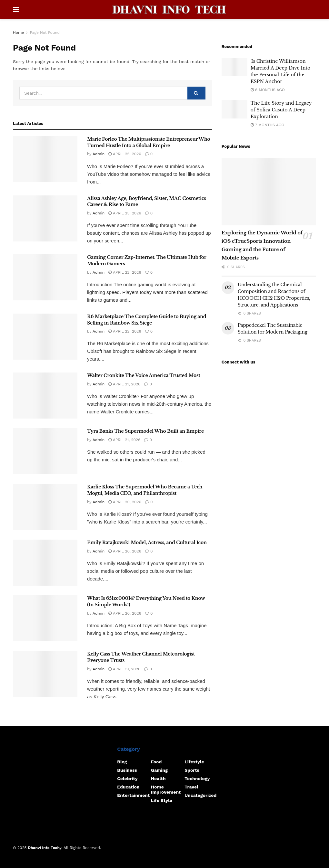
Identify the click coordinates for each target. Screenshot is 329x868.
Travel (191, 787)
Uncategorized (200, 795)
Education (128, 787)
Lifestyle (194, 762)
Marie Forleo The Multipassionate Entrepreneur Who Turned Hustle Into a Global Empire (149, 142)
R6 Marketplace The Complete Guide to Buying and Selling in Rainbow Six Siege (147, 320)
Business (127, 770)
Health (158, 778)
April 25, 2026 (125, 154)
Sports (192, 770)
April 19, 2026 (124, 669)
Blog (122, 762)
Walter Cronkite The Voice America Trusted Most (144, 375)
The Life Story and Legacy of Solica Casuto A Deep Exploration (281, 110)
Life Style (162, 800)
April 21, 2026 (124, 384)
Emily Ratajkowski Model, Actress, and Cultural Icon (147, 542)
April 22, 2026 (125, 272)
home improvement (166, 789)
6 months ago (268, 90)
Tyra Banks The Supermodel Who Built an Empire (145, 431)
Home (18, 33)
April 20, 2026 (125, 502)
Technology (197, 778)
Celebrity (127, 778)
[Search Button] (196, 93)
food (156, 762)
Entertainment (133, 795)
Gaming (159, 770)
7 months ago (268, 125)
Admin (99, 154)
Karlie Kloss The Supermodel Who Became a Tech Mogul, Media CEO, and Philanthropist (145, 490)
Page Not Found (45, 33)
